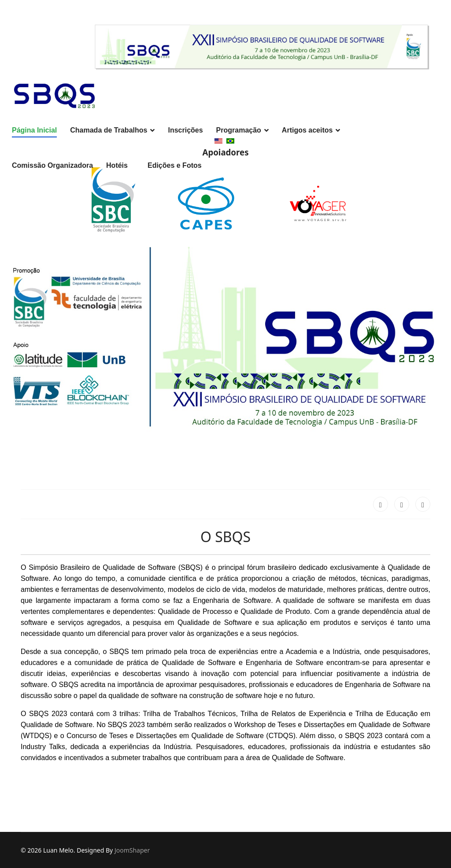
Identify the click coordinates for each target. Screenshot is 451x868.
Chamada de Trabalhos (109, 130)
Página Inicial (34, 130)
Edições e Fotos (175, 165)
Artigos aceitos (307, 130)
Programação (239, 130)
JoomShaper (132, 850)
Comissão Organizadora (52, 165)
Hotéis (117, 165)
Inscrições (185, 130)
